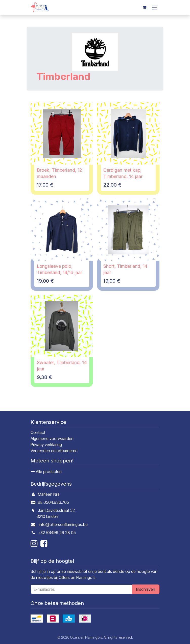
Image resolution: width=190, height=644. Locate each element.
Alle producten (46, 472)
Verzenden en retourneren (54, 451)
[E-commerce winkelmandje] (144, 7)
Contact (38, 432)
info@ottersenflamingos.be (63, 524)
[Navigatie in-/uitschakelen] (154, 7)
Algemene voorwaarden (52, 438)
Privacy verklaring (46, 445)
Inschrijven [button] (146, 589)
